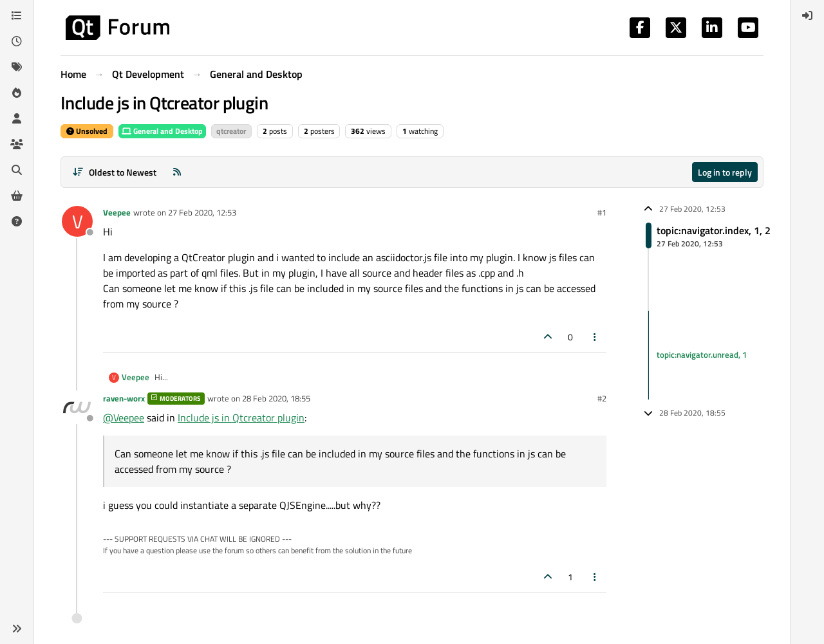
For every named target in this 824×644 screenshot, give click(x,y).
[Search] (17, 170)
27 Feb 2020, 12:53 (202, 212)
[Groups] (17, 144)
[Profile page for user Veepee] (77, 221)
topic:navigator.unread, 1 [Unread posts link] (702, 354)
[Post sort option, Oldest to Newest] (114, 172)
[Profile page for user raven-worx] (77, 407)
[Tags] (17, 67)
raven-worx (124, 398)
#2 (602, 398)
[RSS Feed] (177, 172)
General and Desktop (162, 131)
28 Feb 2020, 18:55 (276, 398)
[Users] (17, 118)
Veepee (117, 212)
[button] (17, 629)
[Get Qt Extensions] (17, 196)
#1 (602, 212)
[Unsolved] (17, 221)
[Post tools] (595, 337)
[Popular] (17, 93)
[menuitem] (807, 15)
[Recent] (17, 41)
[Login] (807, 15)
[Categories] (17, 15)
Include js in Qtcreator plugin (241, 418)
